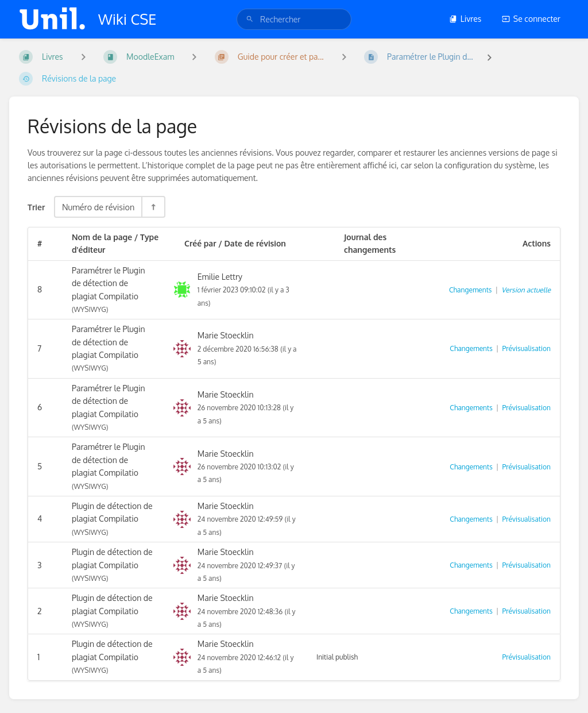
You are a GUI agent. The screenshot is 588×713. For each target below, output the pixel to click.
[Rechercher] (250, 19)
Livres (465, 19)
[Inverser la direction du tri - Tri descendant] (153, 207)
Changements (470, 290)
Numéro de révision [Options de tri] (98, 207)
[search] (294, 19)
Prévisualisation (526, 348)
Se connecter (531, 19)
